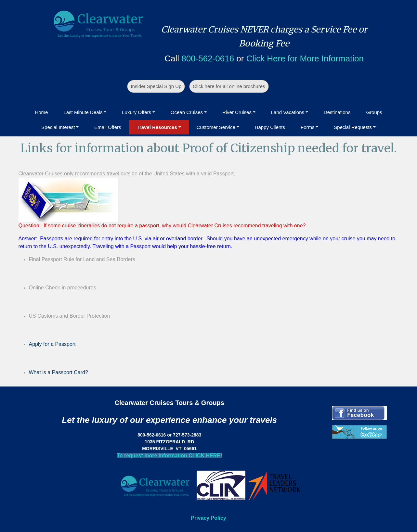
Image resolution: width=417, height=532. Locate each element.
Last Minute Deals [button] (83, 112)
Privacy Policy (208, 518)
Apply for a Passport (52, 344)
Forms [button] (308, 127)
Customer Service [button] (216, 127)
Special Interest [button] (58, 127)
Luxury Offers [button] (137, 112)
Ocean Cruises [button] (187, 112)
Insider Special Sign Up (156, 86)
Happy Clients (270, 127)
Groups (374, 112)
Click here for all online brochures (229, 86)
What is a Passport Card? (59, 372)
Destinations (337, 112)
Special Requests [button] (353, 127)
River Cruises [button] (237, 112)
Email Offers (108, 127)
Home (41, 112)
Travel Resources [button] (157, 127)
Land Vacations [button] (288, 112)
